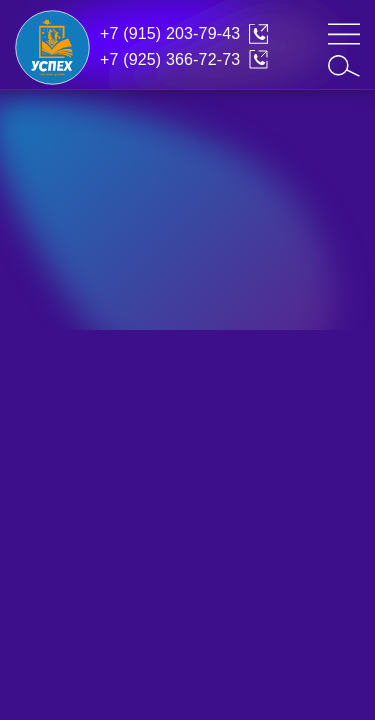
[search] (344, 66)
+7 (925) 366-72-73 (170, 59)
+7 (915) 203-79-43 (170, 33)
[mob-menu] (344, 34)
